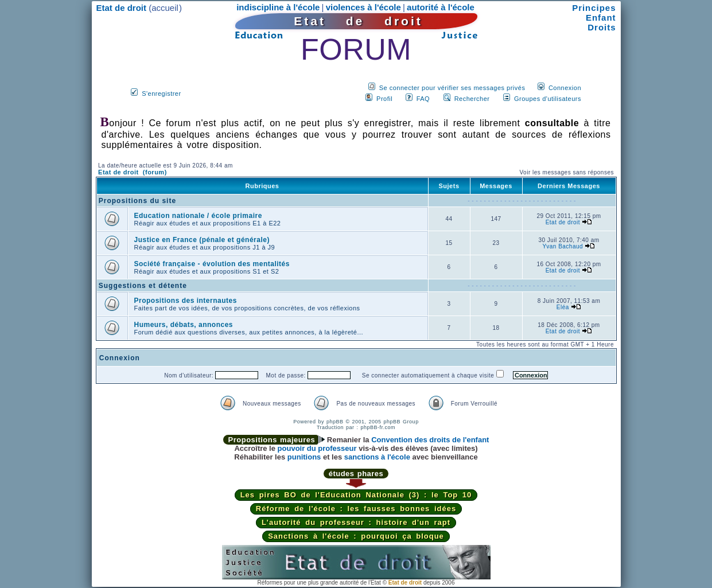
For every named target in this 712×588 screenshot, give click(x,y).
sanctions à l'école (377, 457)
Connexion (565, 88)
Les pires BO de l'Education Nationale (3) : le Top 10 (356, 495)
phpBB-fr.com (378, 427)
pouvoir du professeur (317, 448)
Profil (384, 99)
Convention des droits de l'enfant (430, 440)
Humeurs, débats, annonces (184, 325)
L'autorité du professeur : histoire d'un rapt (356, 522)
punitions (304, 457)
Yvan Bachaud (563, 246)
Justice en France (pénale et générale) (202, 240)
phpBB (335, 422)
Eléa (563, 307)
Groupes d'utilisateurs (548, 99)
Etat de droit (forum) (133, 172)
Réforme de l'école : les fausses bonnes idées (356, 509)
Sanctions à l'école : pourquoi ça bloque (356, 536)
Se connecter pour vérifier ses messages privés (452, 88)
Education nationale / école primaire (198, 216)
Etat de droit (563, 222)
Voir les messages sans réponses (566, 172)
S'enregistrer (162, 94)
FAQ (423, 99)
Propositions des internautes (186, 301)
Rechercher (472, 99)
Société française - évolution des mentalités (212, 264)
